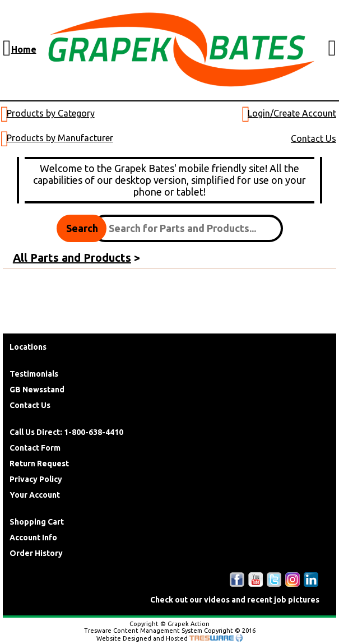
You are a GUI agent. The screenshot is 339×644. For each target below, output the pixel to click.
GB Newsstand (37, 390)
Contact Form (35, 448)
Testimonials (34, 374)
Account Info (33, 538)
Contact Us (314, 138)
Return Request (39, 464)
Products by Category (51, 113)
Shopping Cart (37, 522)
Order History (36, 553)
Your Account (35, 495)
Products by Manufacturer (60, 138)
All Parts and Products (72, 258)
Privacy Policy (36, 479)
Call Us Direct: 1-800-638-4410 (66, 432)
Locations (28, 347)
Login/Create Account (292, 113)
